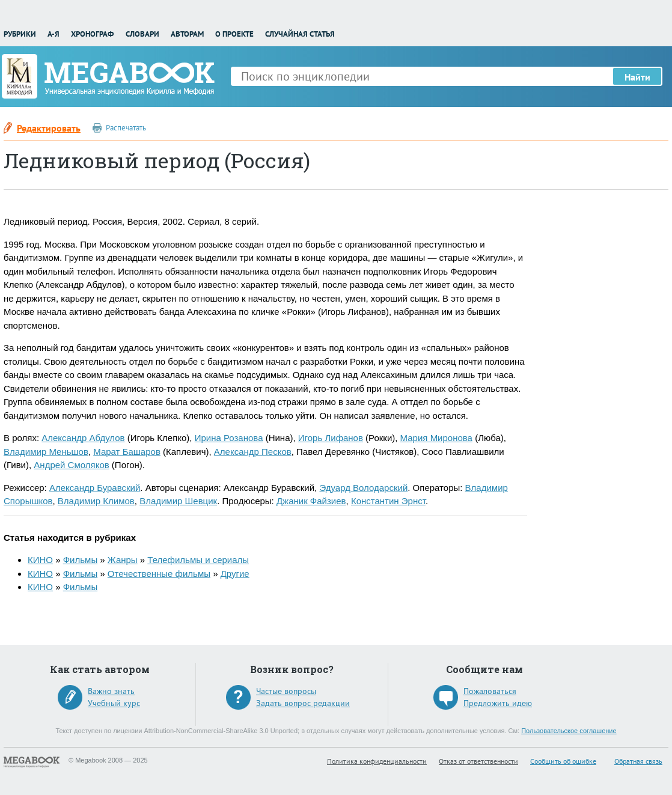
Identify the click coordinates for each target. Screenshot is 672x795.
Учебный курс (114, 703)
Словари (142, 34)
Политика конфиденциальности (377, 761)
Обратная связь (638, 761)
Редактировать (49, 128)
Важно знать (111, 691)
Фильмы (80, 560)
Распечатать (126, 128)
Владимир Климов (96, 501)
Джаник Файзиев (311, 501)
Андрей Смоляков (71, 465)
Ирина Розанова (229, 438)
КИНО (40, 560)
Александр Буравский (95, 488)
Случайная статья (300, 34)
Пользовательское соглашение (569, 731)
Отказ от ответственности (478, 761)
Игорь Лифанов (331, 438)
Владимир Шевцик (178, 501)
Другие (235, 574)
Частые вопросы (286, 691)
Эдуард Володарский (363, 488)
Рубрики (20, 34)
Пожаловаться (490, 691)
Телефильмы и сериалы (198, 560)
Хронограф (92, 34)
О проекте (234, 34)
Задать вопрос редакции (303, 703)
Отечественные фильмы (159, 574)
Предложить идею (498, 703)
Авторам (187, 34)
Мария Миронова (436, 438)
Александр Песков (253, 452)
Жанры (123, 560)
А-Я (53, 34)
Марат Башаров (127, 452)
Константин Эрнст (388, 501)
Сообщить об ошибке (563, 761)
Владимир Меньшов (46, 452)
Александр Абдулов (83, 438)
